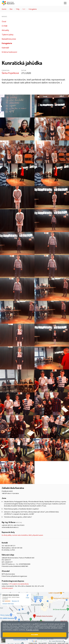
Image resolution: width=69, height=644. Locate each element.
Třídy (18, 9)
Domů (4, 9)
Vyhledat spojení (7, 588)
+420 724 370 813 (19, 525)
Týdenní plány (8, 35)
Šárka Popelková (10, 73)
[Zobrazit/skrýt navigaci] (65, 3)
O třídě (5, 26)
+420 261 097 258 (17, 548)
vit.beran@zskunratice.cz (10, 527)
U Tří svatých (13, 584)
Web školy (64, 621)
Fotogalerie (33, 9)
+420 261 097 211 (10, 546)
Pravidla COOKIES (29, 623)
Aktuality (5, 30)
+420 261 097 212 (7, 525)
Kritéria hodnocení (9, 52)
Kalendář (5, 48)
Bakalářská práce (9, 39)
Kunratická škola (23, 584)
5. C (24, 9)
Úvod (4, 21)
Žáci (11, 9)
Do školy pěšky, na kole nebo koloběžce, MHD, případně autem (22, 535)
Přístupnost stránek (15, 623)
